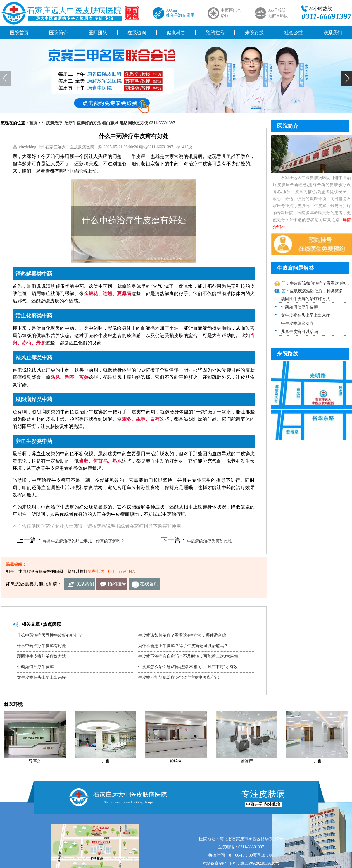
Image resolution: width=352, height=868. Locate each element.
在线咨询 (137, 33)
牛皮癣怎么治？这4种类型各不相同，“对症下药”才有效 (188, 667)
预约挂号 (215, 33)
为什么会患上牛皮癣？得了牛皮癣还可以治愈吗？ (183, 646)
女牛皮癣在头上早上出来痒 (42, 677)
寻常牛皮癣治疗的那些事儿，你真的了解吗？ (84, 541)
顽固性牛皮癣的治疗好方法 (42, 656)
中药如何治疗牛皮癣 (35, 667)
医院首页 (19, 33)
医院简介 (58, 33)
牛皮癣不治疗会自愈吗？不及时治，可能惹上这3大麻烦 (188, 656)
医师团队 (98, 33)
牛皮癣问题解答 (296, 268)
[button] (346, 78)
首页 (33, 123)
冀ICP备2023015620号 (260, 863)
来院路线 (254, 33)
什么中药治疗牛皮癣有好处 (42, 646)
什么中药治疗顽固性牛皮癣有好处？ (50, 635)
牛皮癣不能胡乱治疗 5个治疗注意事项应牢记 (178, 677)
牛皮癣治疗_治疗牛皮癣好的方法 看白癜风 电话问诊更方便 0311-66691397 (108, 123)
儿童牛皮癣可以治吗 (299, 332)
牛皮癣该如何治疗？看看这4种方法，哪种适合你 (182, 635)
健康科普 (176, 33)
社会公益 (294, 33)
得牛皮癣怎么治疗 (297, 323)
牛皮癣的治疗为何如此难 (209, 541)
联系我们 (85, 584)
